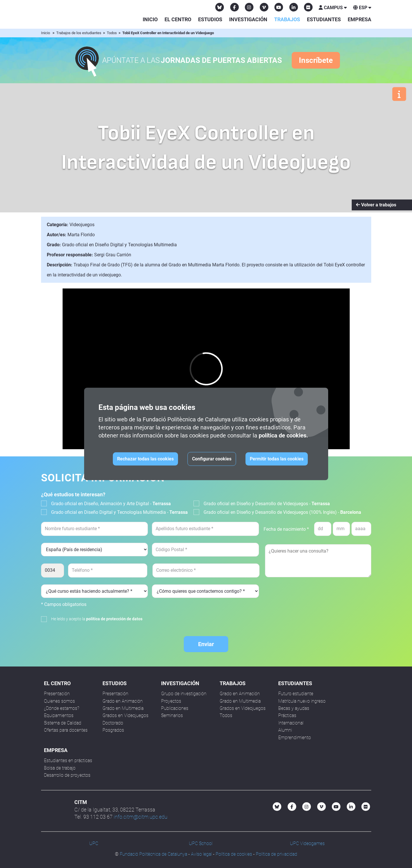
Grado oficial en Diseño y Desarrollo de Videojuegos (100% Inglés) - (282, 512)
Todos (112, 33)
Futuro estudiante (296, 694)
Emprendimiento (295, 738)
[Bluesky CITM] (220, 7)
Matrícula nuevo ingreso (302, 701)
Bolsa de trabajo (60, 768)
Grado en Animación (123, 701)
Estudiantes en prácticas (68, 761)
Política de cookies (234, 854)
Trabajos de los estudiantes (79, 33)
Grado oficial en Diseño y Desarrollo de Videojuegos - (267, 504)
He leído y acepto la (97, 619)
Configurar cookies (212, 459)
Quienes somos (59, 701)
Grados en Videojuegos (125, 715)
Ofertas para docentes (66, 730)
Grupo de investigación (184, 694)
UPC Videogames (307, 843)
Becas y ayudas (294, 708)
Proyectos (171, 701)
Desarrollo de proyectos (67, 775)
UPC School (201, 843)
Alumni (285, 730)
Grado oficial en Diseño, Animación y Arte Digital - (111, 504)
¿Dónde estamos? (62, 708)
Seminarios (172, 715)
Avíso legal (201, 854)
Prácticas (287, 715)
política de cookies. (283, 435)
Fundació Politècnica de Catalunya (153, 854)
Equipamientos (59, 715)
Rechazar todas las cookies (145, 459)
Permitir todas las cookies (277, 459)
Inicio (150, 19)
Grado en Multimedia (123, 708)
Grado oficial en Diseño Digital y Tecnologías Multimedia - (119, 512)
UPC (94, 843)
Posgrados (113, 730)
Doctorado (113, 723)
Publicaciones (175, 708)
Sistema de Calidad (63, 723)
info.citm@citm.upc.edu (141, 817)
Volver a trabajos (376, 205)
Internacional (291, 723)
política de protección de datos (114, 619)
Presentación (57, 694)
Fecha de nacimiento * (286, 529)
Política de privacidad (276, 854)
